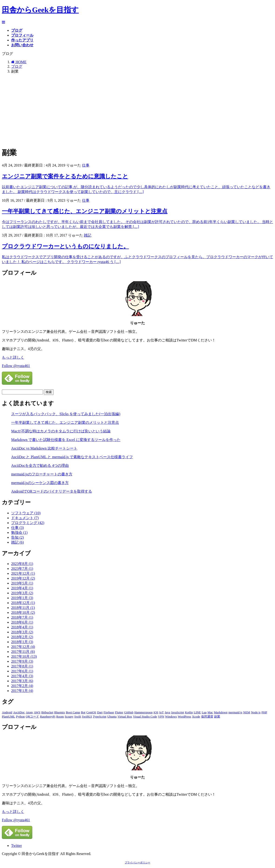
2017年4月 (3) (22, 676)
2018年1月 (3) (22, 642)
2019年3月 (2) (22, 593)
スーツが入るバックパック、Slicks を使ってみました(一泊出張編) (66, 414)
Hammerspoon (143, 712)
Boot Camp (73, 712)
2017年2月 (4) (22, 686)
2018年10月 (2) (23, 613)
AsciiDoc (19, 712)
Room (60, 716)
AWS (37, 712)
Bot (83, 712)
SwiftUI (87, 716)
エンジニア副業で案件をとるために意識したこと (65, 176)
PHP (264, 712)
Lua (204, 712)
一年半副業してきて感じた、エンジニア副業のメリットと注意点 (85, 211)
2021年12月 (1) (23, 573)
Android (7, 712)
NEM (247, 712)
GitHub (129, 712)
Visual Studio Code (145, 716)
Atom (29, 712)
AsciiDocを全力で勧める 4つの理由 (40, 466)
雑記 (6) (18, 542)
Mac (210, 712)
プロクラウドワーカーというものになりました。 (65, 246)
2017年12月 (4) (23, 647)
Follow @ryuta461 (16, 366)
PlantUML (8, 716)
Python (20, 716)
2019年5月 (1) (22, 583)
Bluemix (60, 712)
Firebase (109, 712)
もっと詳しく (13, 357)
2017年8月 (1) (22, 666)
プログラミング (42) (28, 523)
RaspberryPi (48, 716)
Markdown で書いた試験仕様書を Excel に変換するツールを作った (66, 440)
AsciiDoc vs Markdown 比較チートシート (44, 448)
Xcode (196, 716)
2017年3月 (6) (22, 681)
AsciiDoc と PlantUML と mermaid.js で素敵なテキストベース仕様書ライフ (72, 457)
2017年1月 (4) (22, 691)
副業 (217, 716)
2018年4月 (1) (22, 627)
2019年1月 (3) (22, 598)
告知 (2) (18, 537)
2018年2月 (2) (22, 637)
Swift (78, 716)
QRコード (33, 716)
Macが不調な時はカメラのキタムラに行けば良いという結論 (61, 431)
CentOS (91, 712)
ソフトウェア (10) (26, 513)
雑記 (88, 235)
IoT (162, 712)
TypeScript (100, 716)
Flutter (119, 712)
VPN (161, 716)
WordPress (184, 716)
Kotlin (189, 712)
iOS (156, 712)
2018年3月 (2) (22, 632)
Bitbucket (47, 712)
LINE (197, 712)
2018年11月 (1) (23, 608)
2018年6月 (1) (22, 622)
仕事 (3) (18, 528)
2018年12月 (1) (23, 603)
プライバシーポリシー (137, 863)
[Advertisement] (137, 110)
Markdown (221, 712)
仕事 (86, 165)
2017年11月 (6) (23, 652)
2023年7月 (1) (22, 569)
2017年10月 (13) (24, 656)
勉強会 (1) (19, 532)
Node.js (256, 712)
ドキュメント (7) (25, 518)
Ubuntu (112, 716)
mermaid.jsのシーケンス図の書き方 (40, 483)
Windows (171, 716)
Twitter (16, 846)
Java (167, 712)
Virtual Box (125, 716)
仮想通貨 (207, 716)
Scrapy (69, 716)
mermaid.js (235, 712)
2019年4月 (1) (22, 588)
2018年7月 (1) (22, 617)
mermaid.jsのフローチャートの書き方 (42, 474)
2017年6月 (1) (22, 671)
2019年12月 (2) (23, 578)
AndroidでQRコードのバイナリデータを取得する (52, 491)
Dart (100, 712)
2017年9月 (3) (22, 661)
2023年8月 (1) (22, 564)
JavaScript (178, 712)
